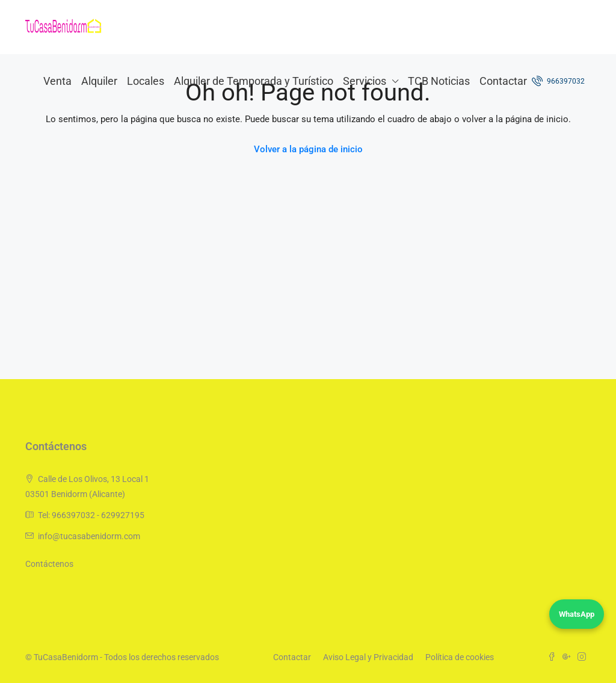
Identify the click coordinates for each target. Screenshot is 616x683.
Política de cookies (460, 657)
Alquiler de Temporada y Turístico (254, 81)
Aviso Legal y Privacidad (368, 657)
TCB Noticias (439, 81)
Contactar (503, 81)
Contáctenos (49, 564)
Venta (57, 81)
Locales (146, 81)
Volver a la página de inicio (308, 149)
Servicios (365, 81)
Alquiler (99, 81)
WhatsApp (577, 614)
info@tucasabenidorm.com (89, 536)
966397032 (558, 81)
